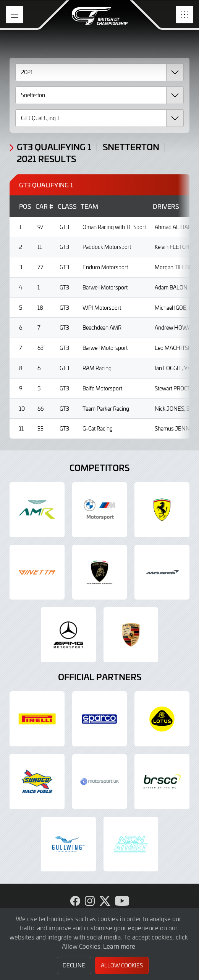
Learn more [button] (119, 946)
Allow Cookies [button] (122, 965)
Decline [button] (74, 965)
